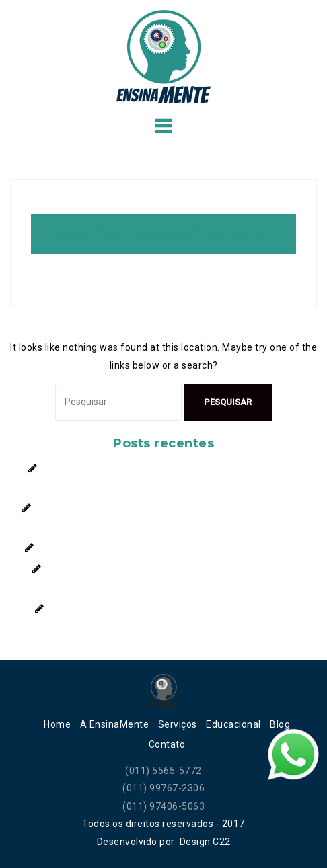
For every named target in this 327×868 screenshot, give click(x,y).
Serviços (178, 724)
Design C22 (205, 842)
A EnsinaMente (115, 724)
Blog (280, 724)
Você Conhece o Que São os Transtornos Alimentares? (174, 609)
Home (57, 724)
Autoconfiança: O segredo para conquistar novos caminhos (175, 548)
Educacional (233, 724)
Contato (167, 744)
